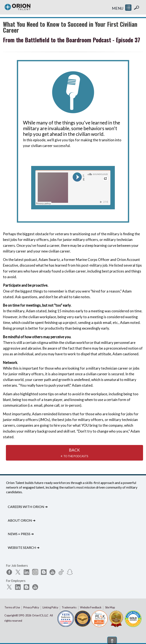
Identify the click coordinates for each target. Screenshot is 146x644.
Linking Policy (50, 607)
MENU (118, 8)
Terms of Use (12, 607)
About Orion (22, 520)
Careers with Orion (28, 507)
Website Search (24, 547)
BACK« (74, 453)
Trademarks (69, 607)
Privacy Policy (31, 607)
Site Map (110, 607)
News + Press (21, 534)
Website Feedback (91, 607)
